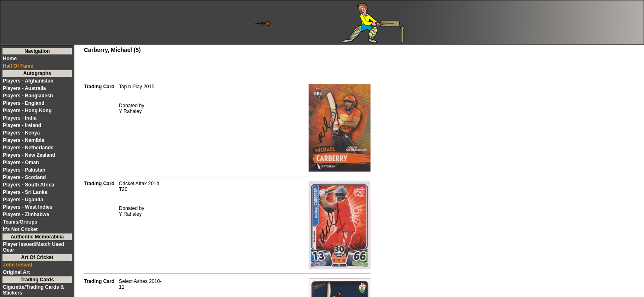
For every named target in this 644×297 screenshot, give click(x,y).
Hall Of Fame (18, 66)
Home (10, 59)
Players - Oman (21, 163)
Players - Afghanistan (28, 81)
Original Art (17, 272)
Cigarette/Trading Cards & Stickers (33, 290)
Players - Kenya (21, 133)
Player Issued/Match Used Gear (33, 247)
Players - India (20, 118)
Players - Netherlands (28, 148)
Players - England (24, 103)
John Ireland (18, 265)
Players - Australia (24, 88)
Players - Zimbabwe (26, 214)
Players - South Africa (29, 185)
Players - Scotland (24, 177)
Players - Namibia (24, 140)
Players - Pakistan (24, 170)
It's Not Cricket (20, 229)
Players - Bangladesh (28, 96)
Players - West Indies (28, 207)
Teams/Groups (20, 222)
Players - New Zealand (29, 155)
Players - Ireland (22, 125)
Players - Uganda (23, 200)
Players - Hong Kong (27, 111)
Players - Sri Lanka (25, 192)
